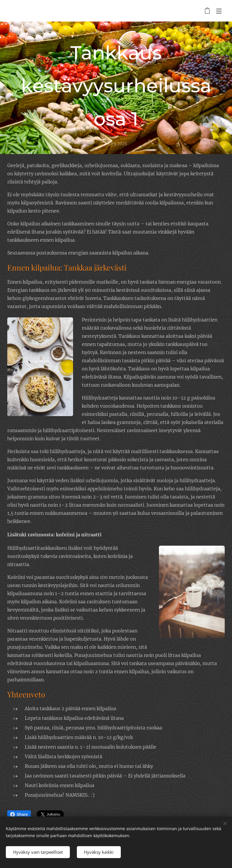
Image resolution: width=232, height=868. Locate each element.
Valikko (219, 11)
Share (19, 814)
